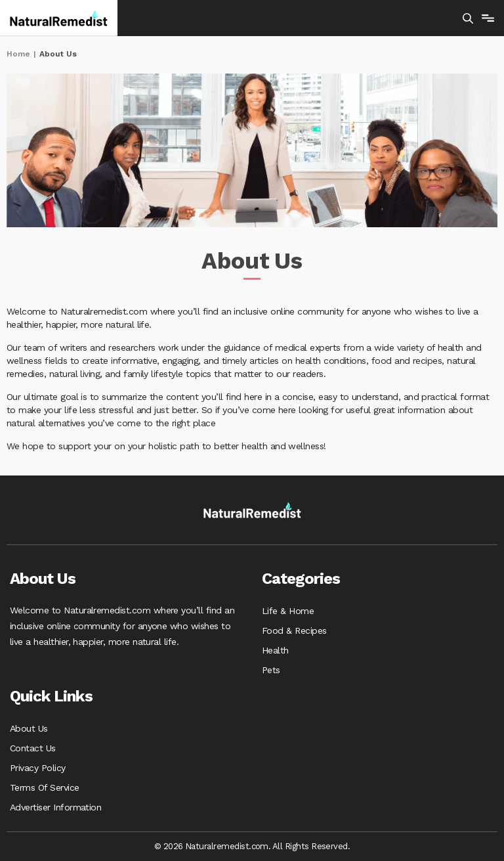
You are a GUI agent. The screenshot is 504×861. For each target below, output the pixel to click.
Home (18, 54)
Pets (271, 670)
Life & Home (288, 611)
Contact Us (33, 748)
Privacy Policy (38, 768)
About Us (29, 728)
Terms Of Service (45, 787)
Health (275, 650)
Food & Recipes (294, 630)
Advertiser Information (55, 807)
